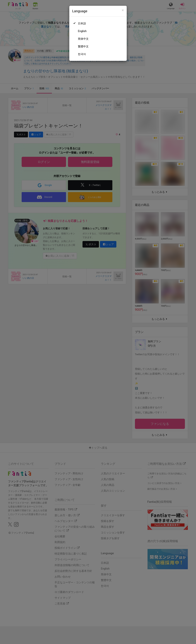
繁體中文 (83, 46)
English (82, 31)
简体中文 (83, 39)
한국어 (82, 54)
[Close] (123, 10)
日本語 (82, 23)
